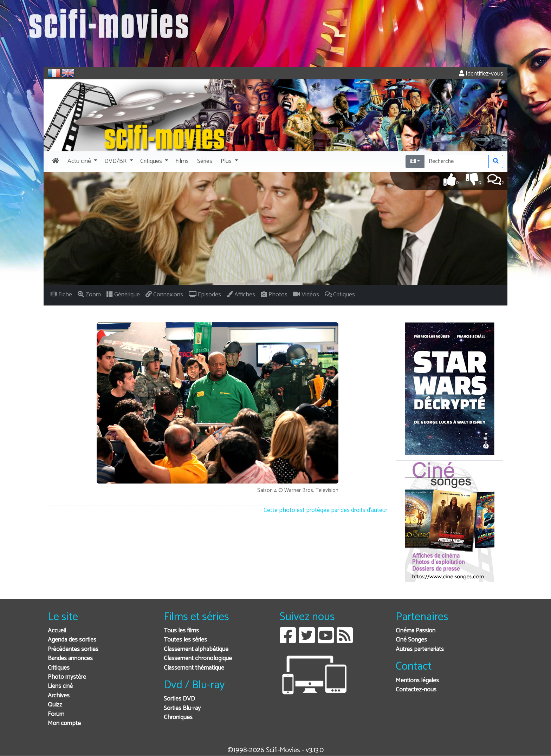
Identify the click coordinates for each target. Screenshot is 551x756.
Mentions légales (417, 681)
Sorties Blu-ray (182, 708)
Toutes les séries (185, 640)
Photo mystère (67, 677)
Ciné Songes (411, 640)
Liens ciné (60, 686)
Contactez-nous (416, 690)
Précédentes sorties (73, 649)
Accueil (57, 631)
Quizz (55, 705)
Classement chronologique (198, 659)
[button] (82, 162)
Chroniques (178, 718)
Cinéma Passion (416, 631)
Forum (56, 714)
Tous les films (181, 631)
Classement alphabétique (196, 649)
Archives (59, 696)
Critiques (59, 668)
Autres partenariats (420, 649)
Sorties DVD (179, 699)
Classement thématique (194, 668)
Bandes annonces (70, 659)
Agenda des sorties (72, 640)
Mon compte (64, 724)
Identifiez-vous (481, 74)
